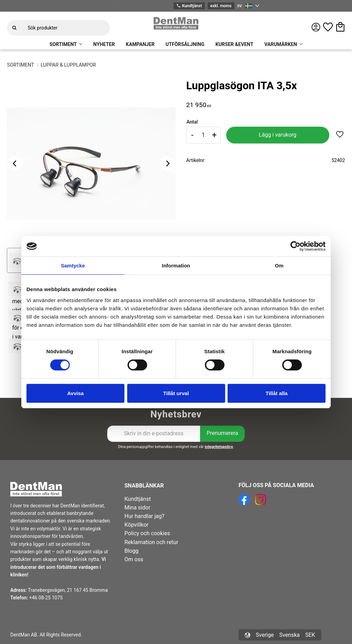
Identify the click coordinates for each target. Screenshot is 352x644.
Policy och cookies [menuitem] (147, 533)
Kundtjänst (189, 6)
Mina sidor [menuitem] (137, 508)
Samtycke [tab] (73, 266)
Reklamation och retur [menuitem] (151, 542)
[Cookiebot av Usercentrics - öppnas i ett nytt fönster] (295, 246)
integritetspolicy (219, 447)
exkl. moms (221, 6)
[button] (328, 27)
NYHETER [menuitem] (104, 44)
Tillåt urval (176, 393)
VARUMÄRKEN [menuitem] (281, 44)
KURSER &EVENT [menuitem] (234, 44)
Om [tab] (279, 266)
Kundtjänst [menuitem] (138, 499)
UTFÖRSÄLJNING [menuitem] (185, 44)
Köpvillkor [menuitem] (136, 525)
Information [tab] (176, 266)
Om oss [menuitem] (134, 559)
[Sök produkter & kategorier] (66, 28)
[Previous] (15, 163)
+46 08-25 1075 (46, 598)
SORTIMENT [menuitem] (63, 44)
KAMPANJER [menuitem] (140, 44)
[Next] (167, 163)
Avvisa (76, 393)
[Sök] (14, 28)
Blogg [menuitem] (131, 551)
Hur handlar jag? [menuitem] (144, 516)
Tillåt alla (277, 393)
